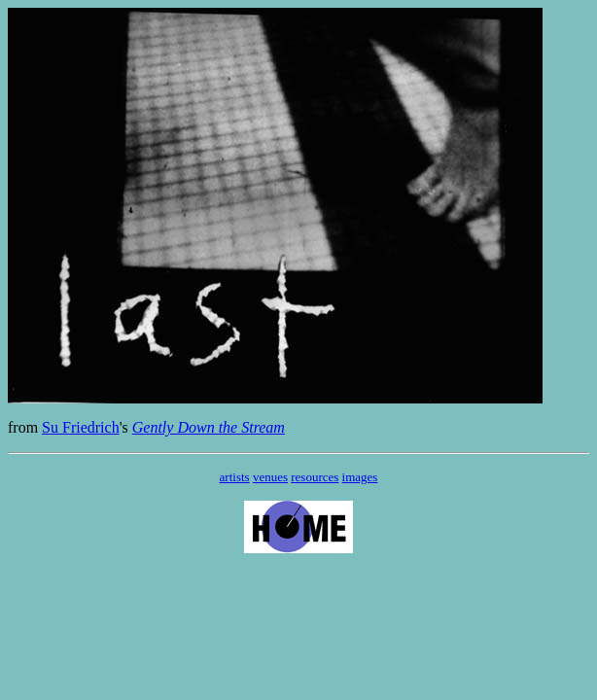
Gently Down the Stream (209, 427)
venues (270, 477)
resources (315, 477)
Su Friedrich (81, 427)
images (360, 477)
